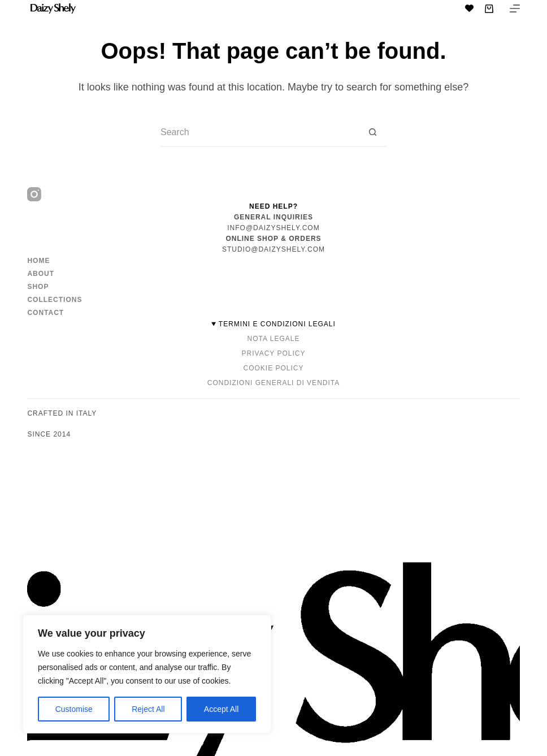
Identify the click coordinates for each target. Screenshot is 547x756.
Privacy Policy (274, 353)
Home (38, 261)
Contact (45, 313)
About (41, 274)
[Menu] (515, 8)
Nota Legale (274, 339)
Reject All (148, 709)
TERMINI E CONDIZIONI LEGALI (277, 324)
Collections (55, 300)
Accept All (221, 709)
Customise (74, 709)
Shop (38, 287)
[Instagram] (34, 194)
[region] (147, 674)
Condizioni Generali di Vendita (273, 383)
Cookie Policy (273, 368)
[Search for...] (259, 133)
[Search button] (372, 133)
